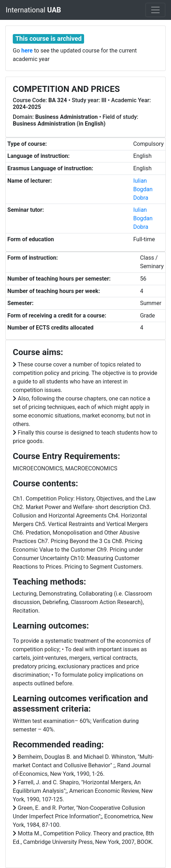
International (33, 10)
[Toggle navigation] (155, 10)
